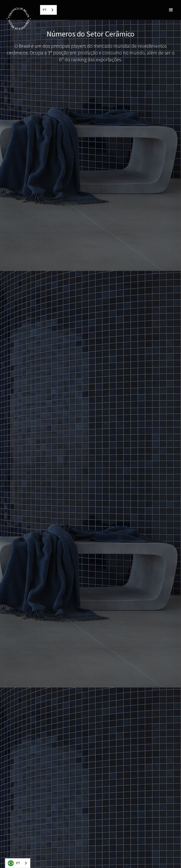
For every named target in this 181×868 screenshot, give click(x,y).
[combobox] (48, 10)
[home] (18, 18)
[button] (171, 10)
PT (45, 10)
